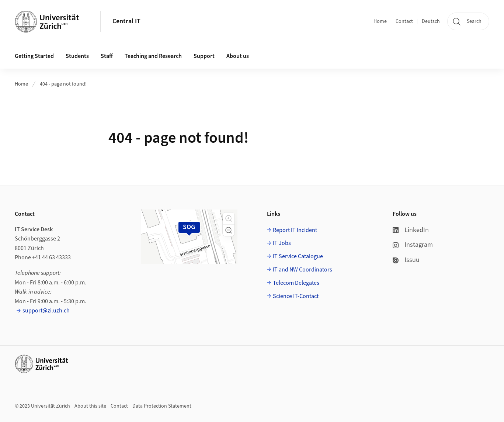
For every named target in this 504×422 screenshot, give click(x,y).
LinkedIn (411, 230)
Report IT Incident (295, 230)
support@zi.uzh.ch (46, 311)
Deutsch (431, 21)
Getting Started (34, 56)
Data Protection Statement (162, 406)
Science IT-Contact (296, 296)
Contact (404, 21)
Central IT (126, 21)
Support (204, 56)
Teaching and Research (153, 56)
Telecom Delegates (296, 283)
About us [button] (238, 56)
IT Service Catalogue (298, 256)
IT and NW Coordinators (303, 270)
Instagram (413, 245)
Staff (107, 56)
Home (380, 21)
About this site (90, 406)
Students (77, 56)
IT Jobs (282, 243)
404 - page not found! (63, 84)
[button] (229, 218)
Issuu (406, 260)
